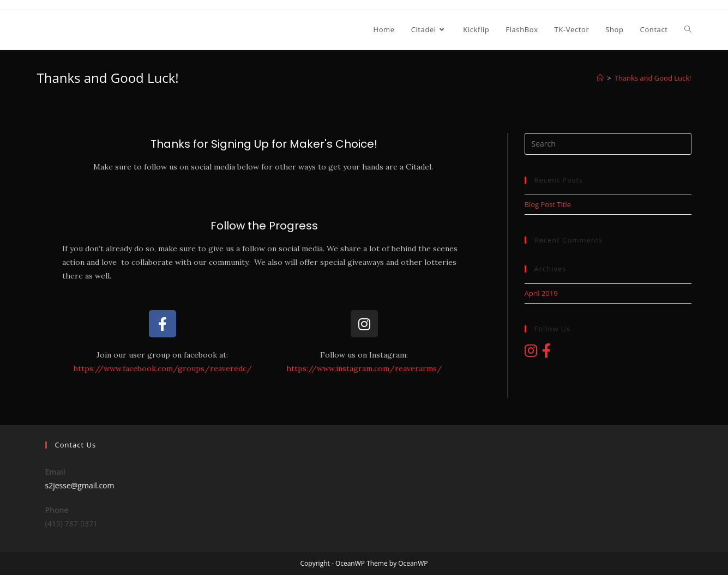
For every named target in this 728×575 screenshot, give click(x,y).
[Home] (600, 78)
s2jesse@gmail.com (80, 485)
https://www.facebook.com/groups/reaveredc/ (163, 368)
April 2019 (541, 293)
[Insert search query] (608, 144)
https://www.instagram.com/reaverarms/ (364, 368)
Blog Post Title (548, 204)
